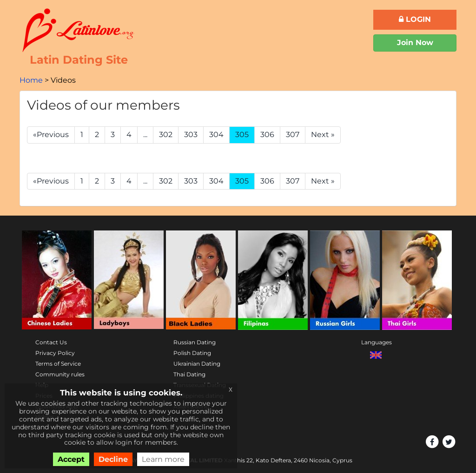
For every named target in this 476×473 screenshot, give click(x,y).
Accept (71, 459)
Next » (323, 135)
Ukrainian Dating (197, 364)
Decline (113, 459)
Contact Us (51, 342)
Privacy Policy (55, 353)
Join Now (415, 43)
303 (191, 135)
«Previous (51, 135)
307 (293, 135)
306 (267, 135)
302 (166, 135)
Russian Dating (195, 342)
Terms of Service (58, 364)
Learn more (163, 459)
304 (216, 135)
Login (415, 19)
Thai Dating (189, 374)
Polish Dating (192, 353)
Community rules (60, 374)
